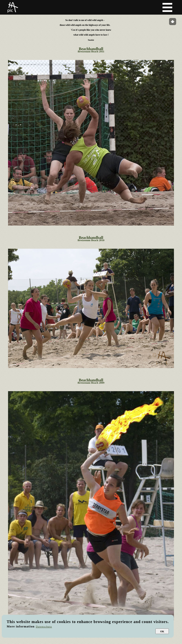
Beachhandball (91, 49)
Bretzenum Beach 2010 (91, 240)
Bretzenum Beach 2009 (91, 383)
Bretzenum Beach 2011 (91, 51)
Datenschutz (44, 626)
